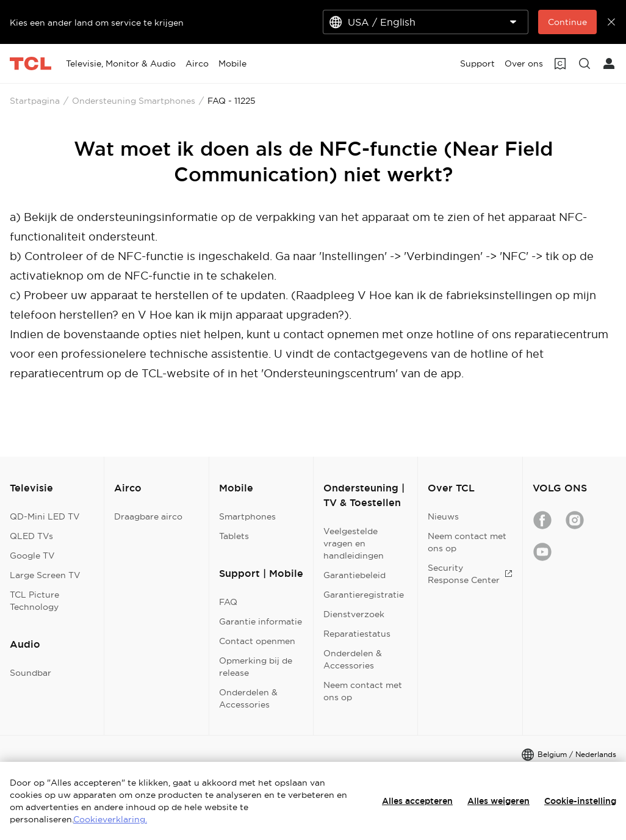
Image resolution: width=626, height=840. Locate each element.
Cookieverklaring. (110, 819)
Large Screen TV (45, 575)
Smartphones (247, 516)
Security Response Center (470, 574)
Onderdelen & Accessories (248, 698)
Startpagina (35, 101)
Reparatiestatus (357, 634)
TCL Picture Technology (34, 601)
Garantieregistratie (364, 595)
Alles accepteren (417, 801)
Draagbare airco (148, 516)
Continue (567, 22)
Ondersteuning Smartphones (134, 101)
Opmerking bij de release (256, 667)
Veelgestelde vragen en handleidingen (354, 543)
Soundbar (31, 673)
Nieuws (443, 516)
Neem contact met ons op (363, 691)
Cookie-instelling (580, 801)
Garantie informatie (261, 621)
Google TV (32, 556)
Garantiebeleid (354, 575)
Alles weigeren (498, 801)
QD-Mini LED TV (45, 516)
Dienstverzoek (354, 614)
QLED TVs (31, 536)
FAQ (228, 602)
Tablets (234, 536)
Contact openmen (257, 641)
